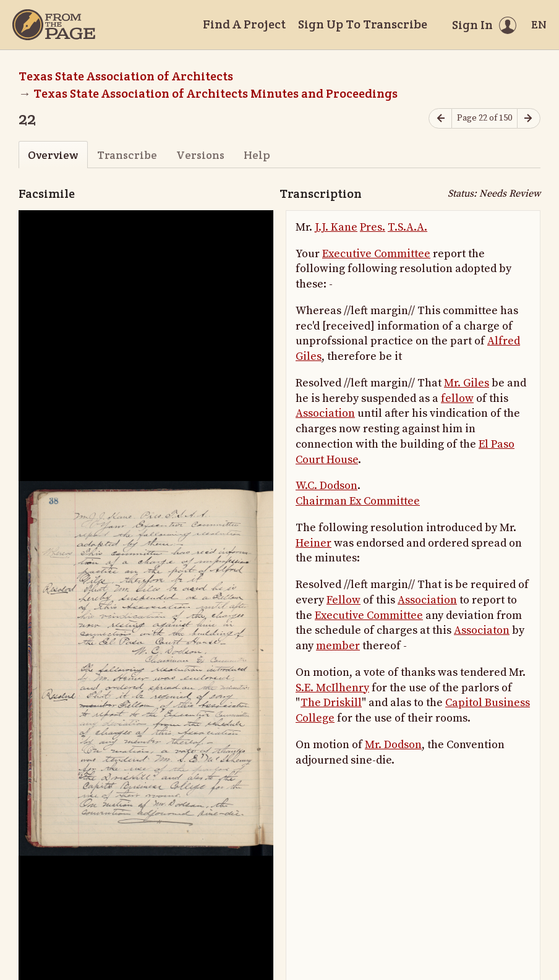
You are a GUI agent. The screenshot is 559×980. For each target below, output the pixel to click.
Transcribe (127, 155)
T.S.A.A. (408, 227)
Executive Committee (376, 254)
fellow (457, 398)
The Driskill (331, 703)
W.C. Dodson (326, 486)
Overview (53, 155)
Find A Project (244, 24)
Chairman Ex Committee (358, 501)
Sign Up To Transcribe (363, 24)
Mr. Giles (467, 383)
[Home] (54, 25)
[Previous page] (440, 118)
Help (257, 155)
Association (325, 413)
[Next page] (529, 118)
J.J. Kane (336, 227)
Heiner (314, 543)
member (338, 646)
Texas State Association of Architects (126, 76)
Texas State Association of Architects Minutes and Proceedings (215, 93)
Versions (200, 155)
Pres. (373, 227)
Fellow (344, 600)
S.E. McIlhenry (332, 688)
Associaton (482, 630)
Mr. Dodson (393, 745)
